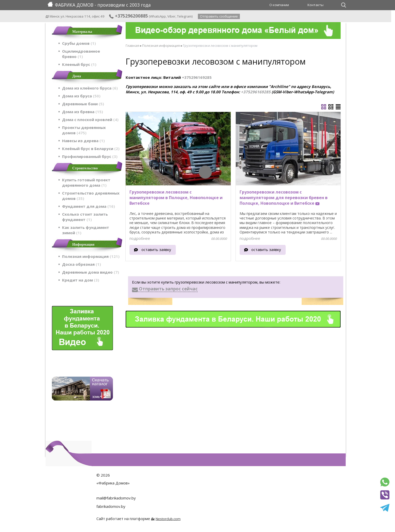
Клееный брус (79, 64)
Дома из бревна (83, 112)
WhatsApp (158, 16)
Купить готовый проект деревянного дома (86, 182)
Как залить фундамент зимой (86, 230)
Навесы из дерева (83, 141)
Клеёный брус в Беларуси (91, 149)
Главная (132, 46)
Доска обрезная (82, 264)
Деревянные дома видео (91, 272)
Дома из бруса (81, 96)
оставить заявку (156, 249)
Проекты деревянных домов (84, 130)
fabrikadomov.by (111, 506)
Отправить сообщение (219, 16)
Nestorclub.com (168, 519)
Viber (171, 16)
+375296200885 (128, 16)
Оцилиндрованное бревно (81, 54)
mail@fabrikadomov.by (116, 498)
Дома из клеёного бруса (90, 88)
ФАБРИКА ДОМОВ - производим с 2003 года (99, 5)
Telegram (184, 16)
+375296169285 (197, 77)
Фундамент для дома (89, 206)
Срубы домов (79, 43)
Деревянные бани (83, 104)
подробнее (140, 238)
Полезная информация (91, 256)
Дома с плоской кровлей (90, 120)
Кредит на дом (81, 280)
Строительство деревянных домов (91, 196)
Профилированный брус (90, 156)
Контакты (316, 5)
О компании (279, 5)
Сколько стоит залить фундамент (85, 217)
